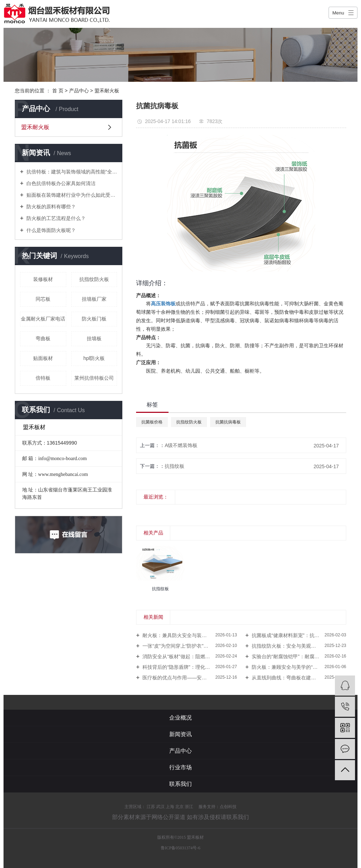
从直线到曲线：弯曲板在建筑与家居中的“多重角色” (298, 678)
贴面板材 (43, 358)
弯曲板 (43, 338)
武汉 (160, 807)
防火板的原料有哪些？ (50, 207)
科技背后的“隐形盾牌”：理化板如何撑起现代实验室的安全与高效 (189, 667)
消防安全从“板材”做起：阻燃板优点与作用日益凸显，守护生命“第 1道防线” (189, 656)
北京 (179, 807)
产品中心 (79, 91)
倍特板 (43, 378)
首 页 (58, 91)
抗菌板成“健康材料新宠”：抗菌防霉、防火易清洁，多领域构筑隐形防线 (298, 635)
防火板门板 (94, 319)
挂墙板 (94, 338)
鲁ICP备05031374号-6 (181, 848)
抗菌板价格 (152, 422)
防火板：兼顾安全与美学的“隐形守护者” (295, 667)
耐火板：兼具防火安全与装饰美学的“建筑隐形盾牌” (189, 635)
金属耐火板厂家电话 (43, 319)
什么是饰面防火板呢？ (50, 230)
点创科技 (228, 807)
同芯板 (43, 299)
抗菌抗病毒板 (228, 422)
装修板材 (43, 279)
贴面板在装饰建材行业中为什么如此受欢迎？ (71, 195)
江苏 (151, 807)
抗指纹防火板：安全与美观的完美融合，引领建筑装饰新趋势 (298, 646)
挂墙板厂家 (94, 299)
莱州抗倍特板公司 (94, 378)
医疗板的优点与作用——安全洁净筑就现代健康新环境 (189, 678)
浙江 (189, 807)
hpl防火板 (94, 358)
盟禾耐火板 (107, 91)
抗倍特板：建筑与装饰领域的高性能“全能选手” (71, 172)
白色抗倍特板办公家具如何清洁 (60, 183)
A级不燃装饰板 (181, 445)
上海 (170, 807)
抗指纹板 (175, 466)
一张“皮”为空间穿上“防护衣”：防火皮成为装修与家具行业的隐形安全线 (189, 646)
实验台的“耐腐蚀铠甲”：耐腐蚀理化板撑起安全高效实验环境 (298, 656)
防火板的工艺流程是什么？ (55, 218)
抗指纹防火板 (94, 279)
